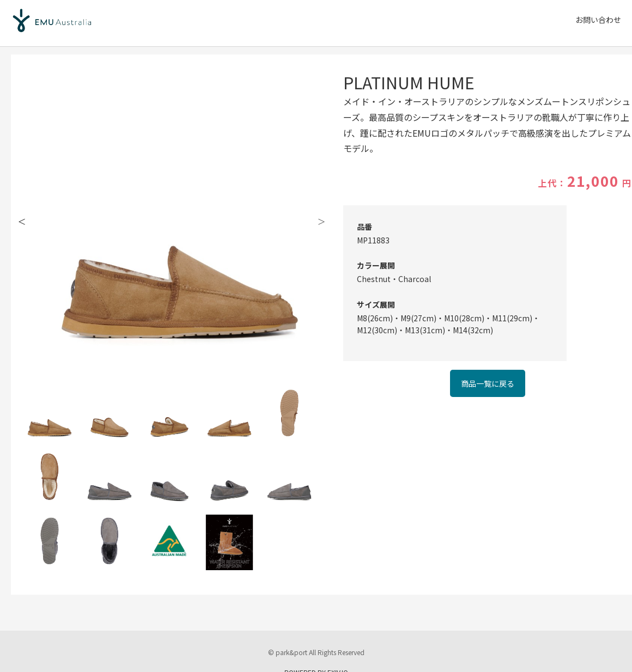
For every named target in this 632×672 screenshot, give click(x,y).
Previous (22, 221)
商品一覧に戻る (488, 383)
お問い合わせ (598, 20)
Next (321, 221)
